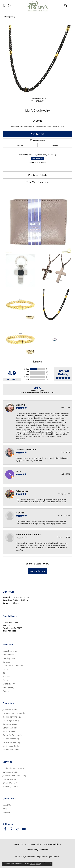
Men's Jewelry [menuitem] (9, 687)
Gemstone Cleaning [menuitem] (11, 742)
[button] (65, 6)
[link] (4, 6)
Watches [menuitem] (6, 691)
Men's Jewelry (10, 17)
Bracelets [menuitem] (7, 676)
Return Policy (20, 844)
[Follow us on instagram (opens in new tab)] (11, 829)
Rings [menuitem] (5, 673)
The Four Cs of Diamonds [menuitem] (14, 713)
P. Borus (20, 513)
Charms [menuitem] (6, 680)
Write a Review (38, 571)
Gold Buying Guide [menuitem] (11, 750)
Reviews (37, 362)
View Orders (8, 812)
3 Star (27, 374)
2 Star (27, 377)
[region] (37, 60)
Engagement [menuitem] (8, 655)
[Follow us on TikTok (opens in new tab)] (18, 829)
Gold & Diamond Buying (13, 768)
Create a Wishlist (10, 783)
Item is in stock (38, 159)
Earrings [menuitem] (6, 662)
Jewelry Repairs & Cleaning (14, 776)
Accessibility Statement (38, 850)
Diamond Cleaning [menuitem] (11, 739)
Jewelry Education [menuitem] (10, 710)
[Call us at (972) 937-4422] (9, 631)
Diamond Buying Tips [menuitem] (12, 717)
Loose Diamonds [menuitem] (10, 651)
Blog (5, 809)
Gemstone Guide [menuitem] (10, 728)
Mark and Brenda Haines (28, 535)
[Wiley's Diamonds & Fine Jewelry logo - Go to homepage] (37, 6)
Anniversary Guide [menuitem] (11, 746)
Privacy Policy (35, 844)
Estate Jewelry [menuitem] (9, 684)
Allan (18, 471)
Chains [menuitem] (6, 669)
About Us (7, 805)
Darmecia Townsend (26, 450)
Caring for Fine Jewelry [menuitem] (12, 735)
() (47, 369)
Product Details (37, 175)
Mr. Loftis (20, 405)
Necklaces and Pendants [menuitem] (13, 666)
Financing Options (11, 786)
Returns (55, 145)
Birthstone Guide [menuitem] (10, 724)
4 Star (27, 372)
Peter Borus (22, 491)
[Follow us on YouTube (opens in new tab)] (24, 829)
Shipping (20, 145)
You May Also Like (38, 182)
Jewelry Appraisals (10, 772)
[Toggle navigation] (71, 6)
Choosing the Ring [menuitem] (11, 720)
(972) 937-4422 (37, 101)
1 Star (27, 379)
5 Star (27, 369)
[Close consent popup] (50, 864)
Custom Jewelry (9, 779)
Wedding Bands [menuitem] (9, 658)
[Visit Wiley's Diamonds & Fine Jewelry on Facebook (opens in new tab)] (5, 829)
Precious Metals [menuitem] (9, 731)
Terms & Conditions (52, 844)
